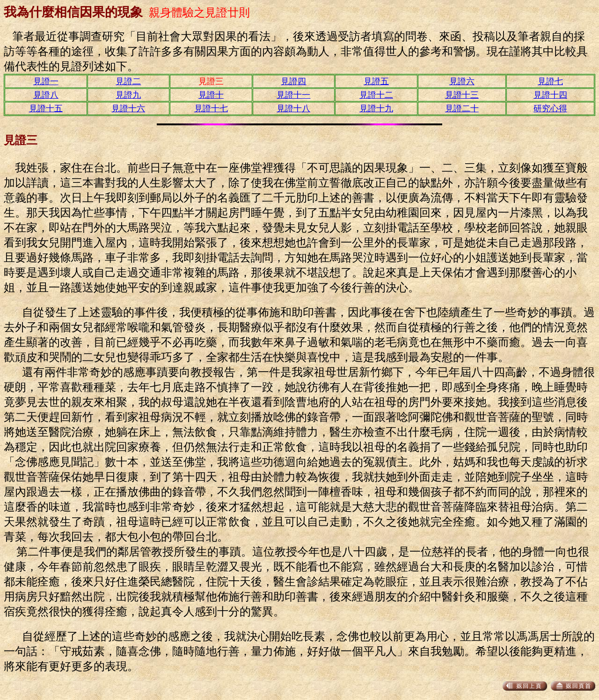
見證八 (46, 95)
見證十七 (211, 108)
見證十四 (550, 95)
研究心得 (550, 108)
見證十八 (293, 108)
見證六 (462, 81)
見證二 (128, 81)
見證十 (211, 95)
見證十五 (46, 108)
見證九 (128, 95)
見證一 (46, 81)
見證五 (376, 81)
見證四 (293, 81)
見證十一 (293, 95)
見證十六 (128, 108)
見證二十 (462, 108)
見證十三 (462, 95)
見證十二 (376, 95)
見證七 (550, 81)
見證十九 (376, 108)
